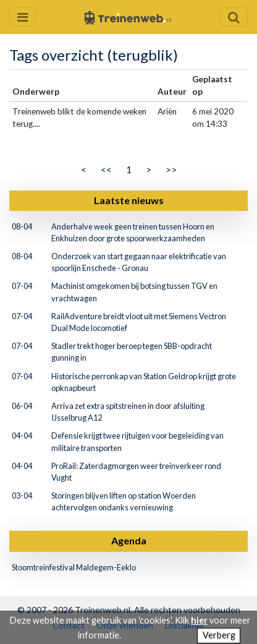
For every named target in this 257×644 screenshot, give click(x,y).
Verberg (219, 635)
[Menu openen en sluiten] (23, 17)
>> (171, 169)
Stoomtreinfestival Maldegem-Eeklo (74, 567)
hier (199, 620)
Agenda (129, 540)
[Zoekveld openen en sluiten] (234, 17)
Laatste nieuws (129, 200)
